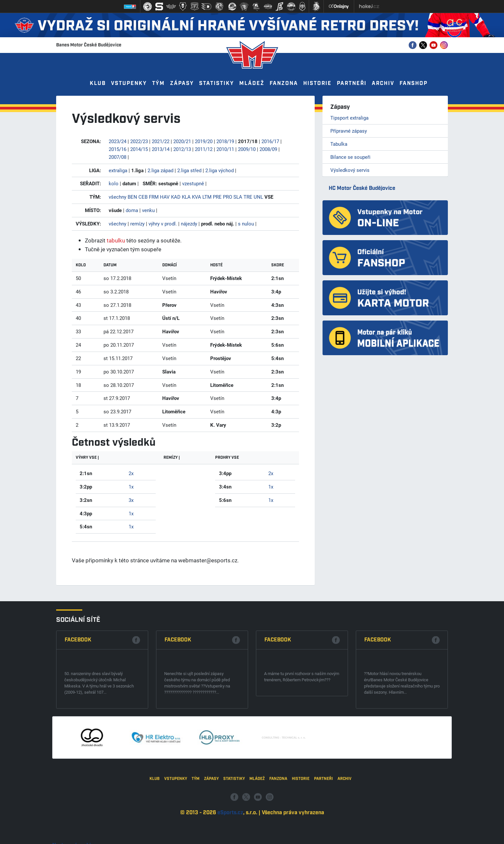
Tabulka (339, 144)
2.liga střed (189, 170)
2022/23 (139, 141)
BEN (132, 197)
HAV (165, 197)
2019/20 (204, 141)
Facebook (78, 707)
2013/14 (161, 149)
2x (131, 473)
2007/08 (118, 157)
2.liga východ (220, 170)
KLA (186, 197)
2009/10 (247, 149)
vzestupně (193, 183)
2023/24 (118, 141)
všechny (118, 197)
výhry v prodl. (163, 223)
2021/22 (161, 141)
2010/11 (225, 149)
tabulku (116, 240)
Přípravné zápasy (349, 131)
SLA (238, 197)
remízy (137, 223)
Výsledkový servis (350, 170)
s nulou (246, 223)
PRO (228, 197)
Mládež (252, 83)
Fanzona (284, 83)
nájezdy (189, 223)
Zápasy (182, 83)
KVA (197, 197)
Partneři (352, 83)
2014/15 (139, 149)
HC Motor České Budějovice (362, 188)
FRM (154, 197)
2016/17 (270, 141)
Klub (98, 83)
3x (131, 500)
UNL (258, 197)
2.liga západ (160, 170)
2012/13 (182, 149)
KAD (176, 197)
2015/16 (118, 149)
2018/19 (225, 141)
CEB (143, 197)
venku (148, 210)
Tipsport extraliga (349, 118)
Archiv (383, 83)
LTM (207, 197)
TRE (248, 197)
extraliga (118, 170)
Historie (317, 83)
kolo (114, 183)
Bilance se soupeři (350, 157)
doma (132, 210)
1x (131, 487)
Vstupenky (129, 83)
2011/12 (204, 149)
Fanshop (414, 83)
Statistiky (217, 83)
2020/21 (182, 141)
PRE (217, 197)
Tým (158, 83)
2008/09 (268, 149)
